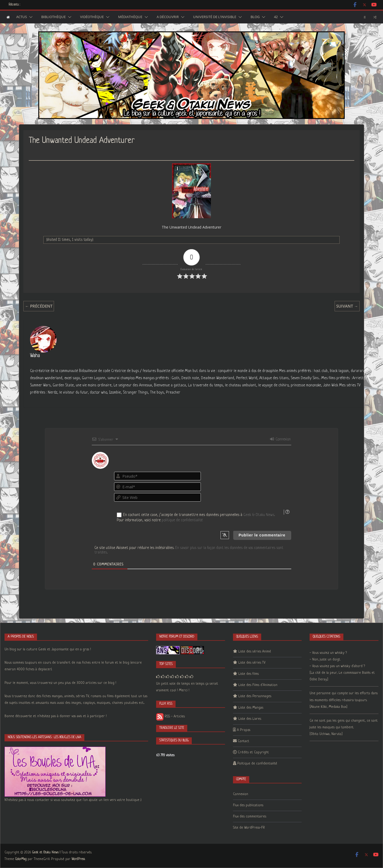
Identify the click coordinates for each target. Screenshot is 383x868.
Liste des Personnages (255, 696)
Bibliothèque (53, 17)
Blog (255, 17)
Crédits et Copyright (253, 752)
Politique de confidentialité (257, 764)
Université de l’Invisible (215, 17)
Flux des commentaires (250, 817)
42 (276, 17)
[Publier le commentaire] (262, 535)
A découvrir (168, 17)
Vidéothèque (92, 17)
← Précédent (39, 306)
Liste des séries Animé (255, 652)
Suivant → (347, 306)
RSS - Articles (170, 716)
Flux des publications (248, 805)
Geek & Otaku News (259, 515)
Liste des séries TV (252, 663)
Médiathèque (130, 17)
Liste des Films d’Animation (258, 685)
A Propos (244, 730)
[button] (30, 17)
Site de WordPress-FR (249, 828)
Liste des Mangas (251, 708)
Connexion (280, 439)
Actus (22, 17)
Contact (243, 741)
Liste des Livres (250, 719)
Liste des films (249, 674)
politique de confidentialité (182, 520)
